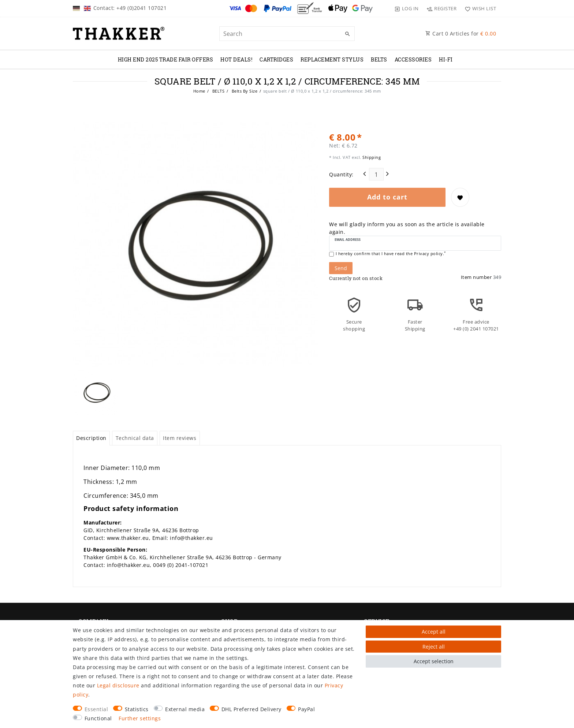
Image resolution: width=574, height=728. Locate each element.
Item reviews (180, 438)
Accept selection (434, 661)
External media (185, 709)
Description (91, 438)
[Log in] (407, 8)
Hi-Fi (446, 59)
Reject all (434, 647)
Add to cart (387, 197)
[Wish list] (479, 8)
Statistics (137, 709)
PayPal (306, 709)
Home (199, 91)
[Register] (442, 8)
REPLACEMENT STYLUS (332, 59)
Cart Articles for (461, 33)
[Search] (347, 34)
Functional (98, 718)
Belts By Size (244, 91)
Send (341, 268)
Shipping (371, 157)
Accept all (434, 632)
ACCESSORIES (413, 59)
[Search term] (287, 34)
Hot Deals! (236, 59)
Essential (96, 709)
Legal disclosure (118, 685)
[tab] (91, 438)
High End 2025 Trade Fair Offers (166, 59)
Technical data (135, 438)
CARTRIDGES (276, 59)
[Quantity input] (376, 174)
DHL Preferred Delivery (251, 709)
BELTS (379, 59)
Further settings (140, 718)
